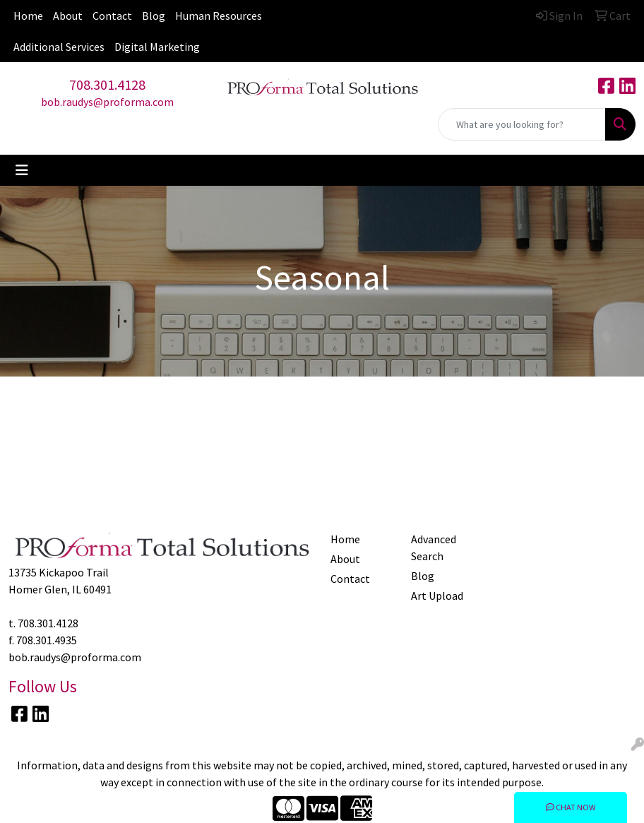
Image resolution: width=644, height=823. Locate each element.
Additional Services (59, 47)
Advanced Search (434, 547)
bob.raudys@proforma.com (107, 102)
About (68, 16)
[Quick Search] (522, 124)
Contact (112, 16)
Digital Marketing (157, 47)
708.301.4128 (107, 84)
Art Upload (437, 596)
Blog (154, 16)
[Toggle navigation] (22, 170)
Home (28, 16)
